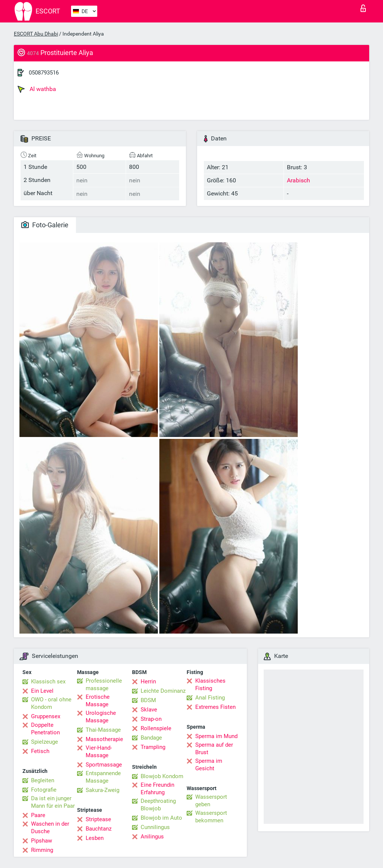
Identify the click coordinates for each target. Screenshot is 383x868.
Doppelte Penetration (45, 729)
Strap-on (151, 719)
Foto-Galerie (45, 225)
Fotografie (44, 790)
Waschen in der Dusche (50, 828)
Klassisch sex (48, 682)
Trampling (153, 747)
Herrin (148, 682)
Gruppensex (46, 716)
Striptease (98, 819)
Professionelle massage (104, 685)
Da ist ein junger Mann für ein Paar (53, 802)
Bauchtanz (99, 829)
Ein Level (42, 691)
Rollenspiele (156, 728)
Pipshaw (42, 841)
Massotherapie (104, 739)
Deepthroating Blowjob (158, 805)
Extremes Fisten (215, 707)
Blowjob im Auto (161, 818)
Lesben (95, 838)
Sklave (149, 710)
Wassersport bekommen (211, 817)
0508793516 (44, 73)
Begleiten (43, 780)
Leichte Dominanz (163, 691)
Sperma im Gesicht (209, 765)
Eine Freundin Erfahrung (157, 789)
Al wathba (37, 89)
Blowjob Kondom (162, 776)
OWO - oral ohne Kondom (51, 703)
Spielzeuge (45, 742)
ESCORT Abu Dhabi (36, 34)
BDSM (148, 700)
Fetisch (40, 751)
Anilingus (152, 837)
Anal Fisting (210, 698)
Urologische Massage (101, 717)
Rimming (42, 850)
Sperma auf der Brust (214, 749)
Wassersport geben (211, 801)
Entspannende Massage (103, 777)
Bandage (151, 738)
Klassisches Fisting (210, 685)
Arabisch (298, 180)
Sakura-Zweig (102, 790)
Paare (38, 815)
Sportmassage (104, 765)
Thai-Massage (103, 730)
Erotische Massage (98, 701)
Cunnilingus (155, 827)
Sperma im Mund (216, 736)
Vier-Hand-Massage (99, 752)
